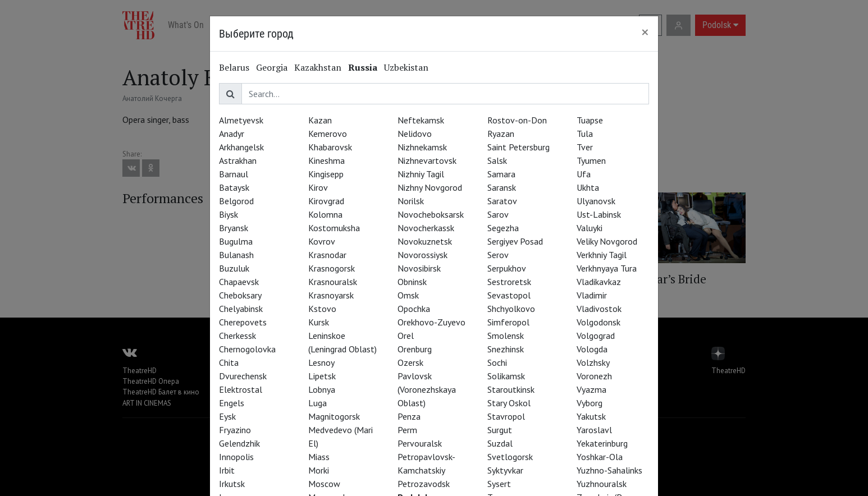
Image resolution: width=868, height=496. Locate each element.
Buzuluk (234, 268)
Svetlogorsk (510, 457)
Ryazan (501, 134)
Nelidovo (415, 134)
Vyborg (590, 403)
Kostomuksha (334, 228)
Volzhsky (593, 362)
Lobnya (322, 389)
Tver (585, 147)
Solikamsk (506, 376)
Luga (317, 403)
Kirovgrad (326, 201)
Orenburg (415, 349)
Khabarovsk (330, 147)
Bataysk (234, 187)
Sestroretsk (509, 282)
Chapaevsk (239, 282)
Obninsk (412, 282)
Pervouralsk (420, 443)
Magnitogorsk (334, 416)
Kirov (318, 187)
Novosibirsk (419, 268)
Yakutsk (591, 416)
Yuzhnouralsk (602, 484)
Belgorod (236, 201)
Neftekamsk (421, 120)
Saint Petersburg (518, 147)
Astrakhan (238, 160)
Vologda (592, 349)
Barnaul (234, 174)
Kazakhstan (318, 67)
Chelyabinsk (241, 309)
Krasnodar (327, 255)
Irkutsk (232, 484)
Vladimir (592, 295)
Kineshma (326, 160)
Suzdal (500, 443)
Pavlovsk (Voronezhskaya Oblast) (427, 389)
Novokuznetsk (425, 241)
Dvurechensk (243, 376)
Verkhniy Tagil (602, 255)
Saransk (502, 187)
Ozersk (410, 362)
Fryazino (235, 430)
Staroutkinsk (511, 389)
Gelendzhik (239, 443)
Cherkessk (237, 336)
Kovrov (322, 241)
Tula (585, 134)
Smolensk (506, 336)
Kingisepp (326, 174)
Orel (406, 336)
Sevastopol (509, 295)
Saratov (502, 201)
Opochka (414, 309)
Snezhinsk (506, 349)
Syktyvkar (505, 470)
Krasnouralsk (333, 282)
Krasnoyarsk (331, 295)
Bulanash (236, 255)
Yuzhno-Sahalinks (609, 470)
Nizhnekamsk (422, 147)
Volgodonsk (599, 322)
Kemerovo (328, 134)
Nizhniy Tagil (421, 174)
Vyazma (591, 389)
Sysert (499, 484)
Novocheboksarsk (431, 214)
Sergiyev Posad (515, 241)
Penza (409, 416)
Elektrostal (241, 389)
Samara (501, 174)
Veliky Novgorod (607, 241)
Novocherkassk (426, 228)
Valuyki (590, 228)
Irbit (227, 470)
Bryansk (234, 228)
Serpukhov (507, 268)
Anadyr (232, 134)
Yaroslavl (594, 430)
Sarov (498, 214)
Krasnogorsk (332, 268)
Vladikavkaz (599, 282)
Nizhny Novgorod (430, 187)
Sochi (497, 362)
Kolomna (325, 214)
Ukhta (588, 187)
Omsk (408, 295)
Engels (232, 403)
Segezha (503, 228)
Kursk (319, 322)
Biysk (229, 214)
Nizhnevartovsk (427, 160)
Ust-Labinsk (599, 214)
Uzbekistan (406, 67)
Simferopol (508, 322)
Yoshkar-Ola (600, 457)
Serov (498, 255)
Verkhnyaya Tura (607, 268)
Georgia (272, 67)
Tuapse (590, 120)
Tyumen (591, 160)
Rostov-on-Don (517, 120)
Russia (363, 67)
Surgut (500, 430)
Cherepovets (243, 322)
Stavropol (506, 416)
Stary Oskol (509, 403)
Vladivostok (599, 309)
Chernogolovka (247, 349)
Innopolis (236, 457)
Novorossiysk (422, 255)
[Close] (645, 32)
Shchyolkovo (511, 309)
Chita (229, 362)
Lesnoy (321, 362)
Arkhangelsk (241, 147)
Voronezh (594, 376)
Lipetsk (322, 376)
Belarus (234, 67)
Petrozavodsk (424, 484)
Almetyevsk (241, 120)
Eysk (227, 416)
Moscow (324, 484)
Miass (319, 457)
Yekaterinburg (602, 443)
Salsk (497, 160)
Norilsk (411, 201)
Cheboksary (240, 295)
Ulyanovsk (596, 201)
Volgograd (596, 336)
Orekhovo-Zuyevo (431, 322)
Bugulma (236, 241)
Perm (407, 430)
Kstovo (322, 309)
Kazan (320, 120)
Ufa (584, 174)
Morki (319, 470)
